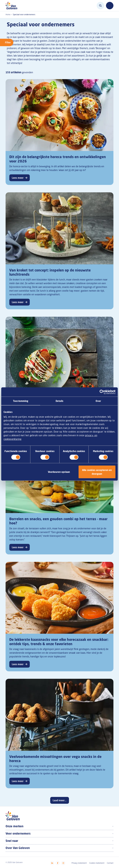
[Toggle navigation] (110, 6)
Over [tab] (98, 401)
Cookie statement (97, 863)
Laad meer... (60, 800)
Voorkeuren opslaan (59, 472)
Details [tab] (59, 401)
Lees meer (18, 178)
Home (8, 14)
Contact (110, 863)
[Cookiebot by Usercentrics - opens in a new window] (102, 392)
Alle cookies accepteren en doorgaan (97, 472)
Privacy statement (79, 863)
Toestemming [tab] (21, 401)
